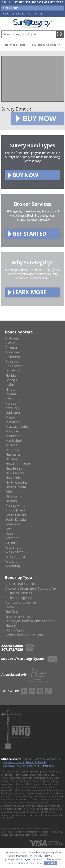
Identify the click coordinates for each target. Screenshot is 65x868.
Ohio (9, 492)
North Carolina (16, 482)
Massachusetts (17, 427)
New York (13, 478)
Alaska (10, 343)
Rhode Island (15, 510)
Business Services (19, 593)
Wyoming (12, 566)
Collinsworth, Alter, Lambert (19, 766)
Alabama (12, 338)
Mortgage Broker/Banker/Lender (30, 621)
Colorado (12, 361)
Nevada (11, 459)
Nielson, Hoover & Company (40, 759)
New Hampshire (18, 464)
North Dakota (16, 487)
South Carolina (16, 515)
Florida (11, 375)
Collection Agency (19, 598)
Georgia (11, 380)
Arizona (11, 347)
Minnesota (13, 436)
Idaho (10, 385)
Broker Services (46, 45)
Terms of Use (36, 863)
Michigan (12, 431)
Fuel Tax (12, 612)
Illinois (10, 389)
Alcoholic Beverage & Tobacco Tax (31, 588)
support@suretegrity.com (23, 659)
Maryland (13, 422)
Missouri (12, 445)
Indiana (11, 394)
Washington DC (17, 552)
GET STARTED (29, 234)
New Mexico (15, 473)
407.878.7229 (54, 2)
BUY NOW (39, 118)
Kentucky (12, 408)
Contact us (35, 14)
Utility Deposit (16, 630)
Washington (14, 547)
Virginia (11, 543)
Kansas (11, 403)
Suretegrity (47, 766)
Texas (10, 529)
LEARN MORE (29, 292)
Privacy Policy (8, 835)
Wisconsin (13, 561)
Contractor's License (21, 602)
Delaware (13, 371)
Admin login (12, 8)
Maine (10, 417)
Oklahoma (13, 496)
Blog (21, 14)
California (13, 357)
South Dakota (16, 519)
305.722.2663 (8, 818)
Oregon (11, 501)
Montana (12, 450)
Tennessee (13, 524)
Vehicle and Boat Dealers (24, 635)
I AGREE (51, 863)
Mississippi (14, 440)
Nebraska (13, 454)
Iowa (9, 399)
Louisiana (13, 413)
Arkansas (12, 352)
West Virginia (15, 557)
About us (9, 14)
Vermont (12, 538)
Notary (11, 626)
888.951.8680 (29, 2)
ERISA (10, 607)
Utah (9, 533)
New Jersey (14, 468)
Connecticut (14, 366)
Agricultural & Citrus (20, 584)
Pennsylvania (15, 506)
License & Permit (18, 616)
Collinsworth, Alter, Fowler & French (24, 762)
